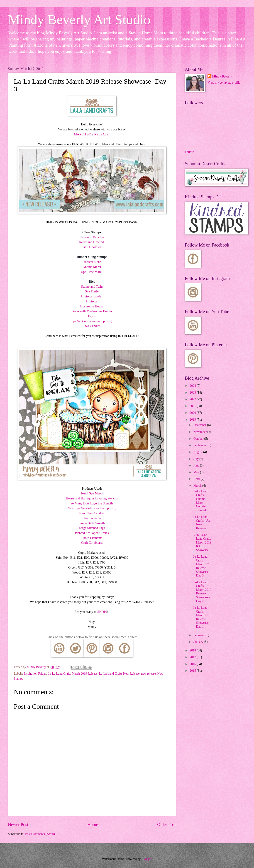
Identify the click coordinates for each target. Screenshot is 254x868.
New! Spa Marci (92, 493)
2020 (193, 413)
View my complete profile (224, 83)
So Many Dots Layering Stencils (92, 503)
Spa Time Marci (92, 272)
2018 (193, 650)
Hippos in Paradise (92, 237)
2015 (193, 671)
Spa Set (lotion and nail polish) (92, 321)
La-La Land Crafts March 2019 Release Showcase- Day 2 (202, 592)
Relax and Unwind (92, 242)
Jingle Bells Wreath (92, 523)
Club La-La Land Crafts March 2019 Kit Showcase (202, 542)
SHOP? (102, 612)
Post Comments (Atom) (40, 834)
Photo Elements (92, 538)
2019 (193, 420)
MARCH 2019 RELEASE (91, 134)
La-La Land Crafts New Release (119, 674)
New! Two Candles (92, 513)
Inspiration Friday (35, 674)
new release (148, 674)
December (200, 425)
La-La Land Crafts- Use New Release (201, 523)
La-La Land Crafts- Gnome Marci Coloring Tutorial (200, 501)
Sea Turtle (92, 291)
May (197, 472)
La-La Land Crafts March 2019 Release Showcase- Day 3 (202, 566)
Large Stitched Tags (92, 528)
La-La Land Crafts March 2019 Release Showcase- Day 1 (202, 617)
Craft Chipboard (92, 543)
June (197, 465)
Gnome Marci (92, 267)
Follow (189, 152)
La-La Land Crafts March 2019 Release (73, 674)
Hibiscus (92, 301)
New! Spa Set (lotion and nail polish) (92, 508)
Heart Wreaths (92, 518)
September (200, 445)
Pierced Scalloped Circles (92, 533)
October (199, 439)
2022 (193, 399)
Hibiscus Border (92, 296)
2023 (193, 393)
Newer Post (18, 824)
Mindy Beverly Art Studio (79, 20)
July (196, 459)
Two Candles (92, 326)
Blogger (146, 859)
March (198, 486)
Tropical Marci (92, 262)
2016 (193, 664)
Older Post (166, 824)
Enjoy (92, 316)
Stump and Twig (92, 287)
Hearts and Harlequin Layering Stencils (92, 498)
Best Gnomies (92, 247)
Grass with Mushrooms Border (92, 311)
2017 (193, 657)
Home (93, 824)
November (200, 432)
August (198, 452)
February (199, 635)
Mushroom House (91, 306)
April (197, 479)
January (199, 642)
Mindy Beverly (222, 76)
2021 (193, 406)
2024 (193, 386)
